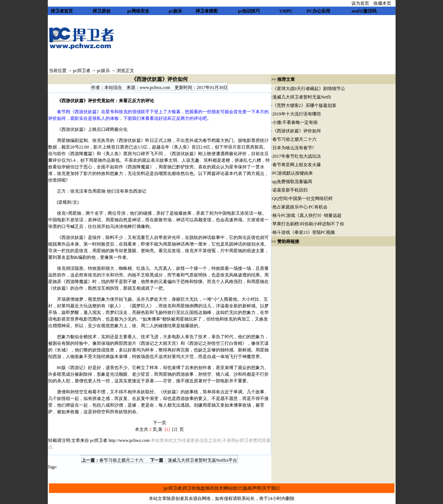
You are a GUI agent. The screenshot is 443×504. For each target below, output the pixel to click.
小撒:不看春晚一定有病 (295, 122)
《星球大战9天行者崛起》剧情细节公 (309, 89)
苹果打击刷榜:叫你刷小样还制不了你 (308, 224)
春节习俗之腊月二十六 (121, 460)
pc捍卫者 (82, 71)
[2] (175, 429)
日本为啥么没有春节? (293, 148)
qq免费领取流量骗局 (292, 182)
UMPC (286, 11)
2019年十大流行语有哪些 (297, 114)
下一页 (160, 423)
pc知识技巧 (249, 11)
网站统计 (233, 488)
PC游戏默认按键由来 (293, 173)
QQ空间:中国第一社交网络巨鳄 (303, 199)
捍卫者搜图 (207, 11)
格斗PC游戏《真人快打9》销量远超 (307, 215)
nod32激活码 (364, 11)
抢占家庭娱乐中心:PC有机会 (300, 207)
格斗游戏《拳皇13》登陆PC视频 (304, 232)
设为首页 (360, 3)
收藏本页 (382, 3)
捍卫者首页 (62, 11)
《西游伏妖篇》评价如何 (297, 131)
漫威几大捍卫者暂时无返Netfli (302, 97)
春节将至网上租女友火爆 (297, 165)
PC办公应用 (318, 11)
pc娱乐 (175, 11)
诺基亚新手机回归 (290, 190)
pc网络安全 (138, 11)
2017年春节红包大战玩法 (297, 156)
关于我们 (271, 488)
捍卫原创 (101, 11)
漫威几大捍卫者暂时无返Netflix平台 (203, 460)
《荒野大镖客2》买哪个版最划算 (305, 106)
